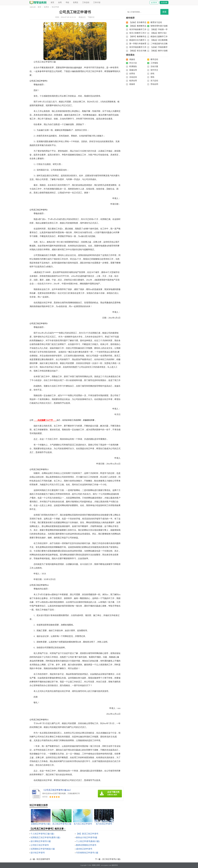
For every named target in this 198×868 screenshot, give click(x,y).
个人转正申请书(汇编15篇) (42, 834)
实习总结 (154, 81)
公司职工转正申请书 (40, 845)
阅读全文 (82, 17)
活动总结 (133, 77)
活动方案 (154, 66)
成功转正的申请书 (84, 849)
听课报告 (133, 66)
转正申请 (55, 7)
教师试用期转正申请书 (86, 845)
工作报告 (154, 63)
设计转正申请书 (38, 853)
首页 (52, 2)
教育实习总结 (156, 22)
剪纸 (152, 77)
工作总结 (86, 2)
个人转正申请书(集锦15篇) (88, 841)
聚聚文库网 (96, 865)
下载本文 (91, 17)
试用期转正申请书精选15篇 (43, 849)
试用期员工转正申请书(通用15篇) (45, 837)
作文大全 (133, 63)
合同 (60, 2)
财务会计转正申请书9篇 (87, 837)
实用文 (76, 2)
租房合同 (133, 81)
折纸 (152, 74)
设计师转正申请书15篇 (41, 841)
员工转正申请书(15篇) (111, 859)
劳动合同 (154, 84)
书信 (67, 2)
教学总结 (154, 59)
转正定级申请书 (43, 859)
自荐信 (132, 74)
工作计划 (97, 2)
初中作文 (154, 70)
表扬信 (132, 59)
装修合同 (133, 70)
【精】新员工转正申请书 (87, 834)
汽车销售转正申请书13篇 (87, 853)
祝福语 (132, 84)
